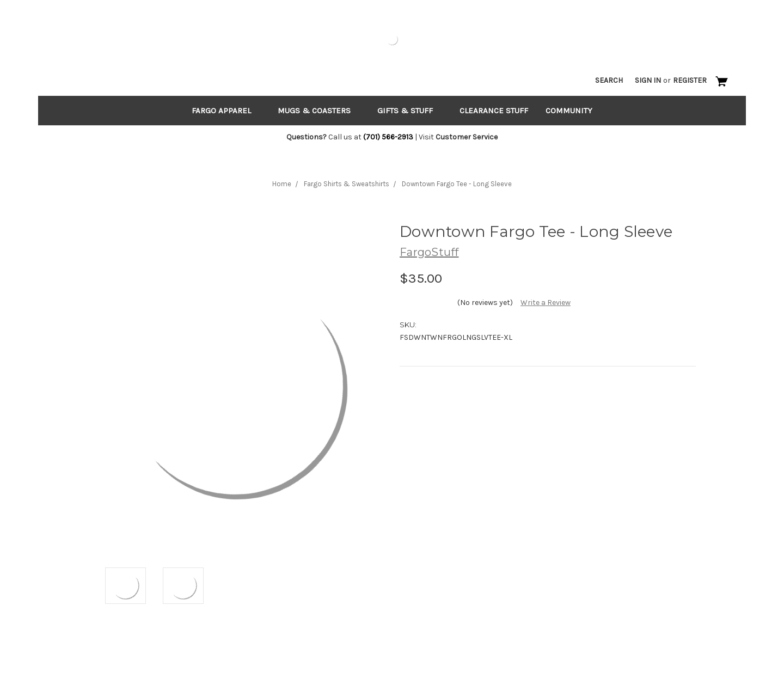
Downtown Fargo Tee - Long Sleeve (457, 184)
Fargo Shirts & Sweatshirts (347, 184)
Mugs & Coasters (319, 111)
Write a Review (546, 303)
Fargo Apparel (226, 111)
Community (569, 111)
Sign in (648, 80)
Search (609, 80)
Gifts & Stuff (410, 111)
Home (282, 184)
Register (690, 80)
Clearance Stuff (494, 111)
